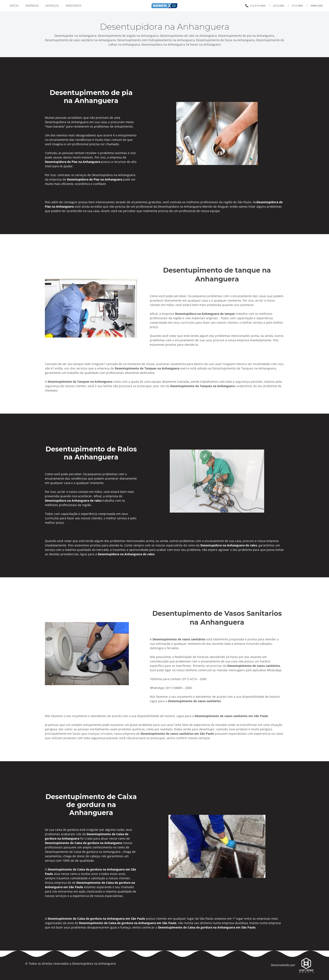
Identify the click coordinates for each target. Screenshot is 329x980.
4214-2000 (279, 6)
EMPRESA (32, 6)
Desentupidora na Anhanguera (94, 964)
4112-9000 (297, 6)
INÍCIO (14, 6)
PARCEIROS (74, 6)
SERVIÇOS (52, 6)
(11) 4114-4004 (258, 6)
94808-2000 (317, 6)
